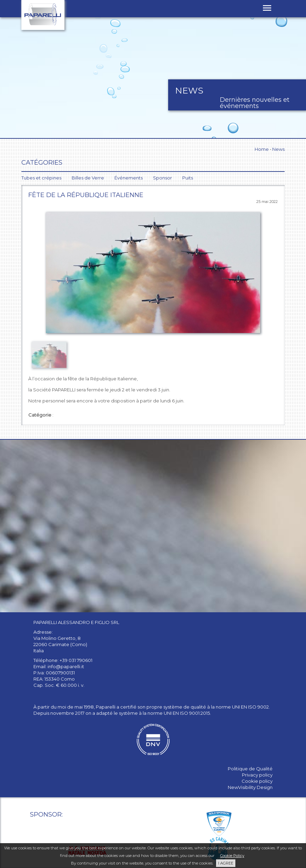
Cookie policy (257, 781)
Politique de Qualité (250, 769)
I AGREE (226, 863)
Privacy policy (257, 775)
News (278, 149)
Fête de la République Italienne (86, 195)
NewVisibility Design (250, 787)
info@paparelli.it (66, 666)
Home (262, 149)
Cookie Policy (232, 856)
